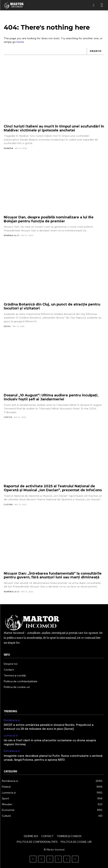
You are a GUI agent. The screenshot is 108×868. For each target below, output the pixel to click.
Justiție (8, 417)
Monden (8, 148)
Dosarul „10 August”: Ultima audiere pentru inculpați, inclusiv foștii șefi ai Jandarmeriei (51, 397)
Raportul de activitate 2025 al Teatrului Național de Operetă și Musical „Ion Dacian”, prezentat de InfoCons (53, 488)
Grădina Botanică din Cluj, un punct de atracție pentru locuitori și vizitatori (52, 306)
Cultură (8, 505)
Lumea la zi (11, 736)
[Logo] (14, 5)
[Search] (96, 51)
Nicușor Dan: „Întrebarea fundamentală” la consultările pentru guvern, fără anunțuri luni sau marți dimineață (53, 575)
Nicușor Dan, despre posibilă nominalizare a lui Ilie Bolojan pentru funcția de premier (49, 219)
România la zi (12, 235)
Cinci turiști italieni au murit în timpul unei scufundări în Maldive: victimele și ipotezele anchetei (54, 128)
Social (7, 326)
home (20, 42)
